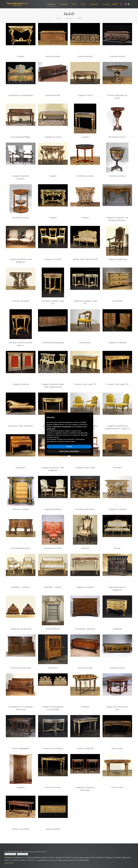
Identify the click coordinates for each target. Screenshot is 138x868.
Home (59, 18)
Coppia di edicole (21, 384)
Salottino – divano (53, 587)
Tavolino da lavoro (117, 137)
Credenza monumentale (53, 343)
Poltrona (85, 548)
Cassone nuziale (53, 56)
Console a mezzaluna (53, 748)
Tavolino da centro (85, 176)
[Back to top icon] (131, 848)
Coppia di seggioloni (117, 259)
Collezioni (69, 18)
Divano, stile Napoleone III (85, 259)
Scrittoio (85, 707)
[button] (90, 416)
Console (21, 56)
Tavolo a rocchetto (21, 829)
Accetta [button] (69, 447)
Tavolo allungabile (21, 748)
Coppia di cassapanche (21, 629)
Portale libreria (53, 629)
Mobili (79, 18)
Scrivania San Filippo (21, 137)
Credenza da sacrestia (21, 668)
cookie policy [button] (51, 429)
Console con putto (21, 301)
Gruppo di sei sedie (53, 548)
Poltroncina (85, 343)
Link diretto (9, 863)
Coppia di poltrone (53, 509)
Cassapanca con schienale (21, 95)
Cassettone (117, 301)
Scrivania (117, 468)
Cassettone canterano (85, 629)
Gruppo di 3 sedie (53, 259)
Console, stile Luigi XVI (85, 384)
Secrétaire (21, 468)
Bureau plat (117, 748)
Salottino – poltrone (21, 587)
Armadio (21, 787)
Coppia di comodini (117, 343)
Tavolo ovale (117, 787)
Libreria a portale (21, 509)
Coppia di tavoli (85, 95)
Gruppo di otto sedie (85, 468)
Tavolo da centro (53, 787)
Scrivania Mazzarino (21, 548)
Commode (117, 629)
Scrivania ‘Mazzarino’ (85, 509)
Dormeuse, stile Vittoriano (21, 426)
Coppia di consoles (117, 509)
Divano (117, 548)
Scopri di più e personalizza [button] (69, 451)
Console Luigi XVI (85, 748)
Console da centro (53, 137)
